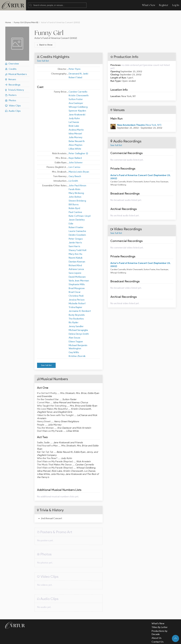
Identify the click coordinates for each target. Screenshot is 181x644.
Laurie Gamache (77, 221)
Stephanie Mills (77, 274)
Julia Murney (75, 127)
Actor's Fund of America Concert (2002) (56, 28)
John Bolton (75, 186)
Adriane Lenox (76, 259)
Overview (12, 53)
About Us (156, 628)
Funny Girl (49, 22)
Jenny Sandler (76, 316)
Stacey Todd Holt (78, 240)
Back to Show (44, 34)
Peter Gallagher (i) (78, 143)
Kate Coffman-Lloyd (80, 206)
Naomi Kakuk (76, 247)
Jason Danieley (77, 209)
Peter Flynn (75, 59)
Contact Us (158, 631)
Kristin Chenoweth (79, 85)
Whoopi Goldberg (78, 97)
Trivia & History (15, 80)
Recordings (13, 74)
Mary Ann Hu (75, 244)
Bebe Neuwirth (77, 131)
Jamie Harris (75, 232)
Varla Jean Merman (79, 270)
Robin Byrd (74, 198)
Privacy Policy (66, 640)
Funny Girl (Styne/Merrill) (26, 12)
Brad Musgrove (77, 278)
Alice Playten (76, 135)
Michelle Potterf (77, 293)
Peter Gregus (76, 228)
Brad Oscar (75, 282)
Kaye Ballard (75, 148)
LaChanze (74, 112)
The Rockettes (76, 308)
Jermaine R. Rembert (80, 301)
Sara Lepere (75, 263)
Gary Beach (75, 166)
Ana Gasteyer (76, 93)
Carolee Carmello (78, 81)
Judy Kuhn (74, 108)
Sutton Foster (76, 89)
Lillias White (75, 138)
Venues (11, 69)
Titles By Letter (160, 617)
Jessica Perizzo (77, 289)
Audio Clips (13, 101)
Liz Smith (73, 170)
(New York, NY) (139, 115)
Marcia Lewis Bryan (79, 161)
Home (8, 12)
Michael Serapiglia (78, 320)
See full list (43, 50)
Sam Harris (74, 236)
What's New (149, 5)
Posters (11, 85)
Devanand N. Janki (78, 63)
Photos (11, 90)
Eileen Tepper (76, 331)
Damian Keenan (77, 251)
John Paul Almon (77, 175)
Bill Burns (74, 194)
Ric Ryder (74, 312)
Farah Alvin (75, 179)
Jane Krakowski (77, 104)
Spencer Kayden (77, 100)
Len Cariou (75, 157)
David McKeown (77, 266)
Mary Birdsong (76, 183)
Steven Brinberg (77, 190)
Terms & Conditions (47, 640)
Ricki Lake (74, 115)
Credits (11, 59)
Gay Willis (74, 342)
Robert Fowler (76, 217)
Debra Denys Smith (79, 323)
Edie (71, 213)
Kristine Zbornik (77, 346)
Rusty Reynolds (77, 305)
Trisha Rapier (76, 297)
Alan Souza (74, 327)
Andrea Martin (76, 119)
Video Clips (13, 95)
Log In (176, 5)
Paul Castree (75, 202)
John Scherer (76, 152)
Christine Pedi (76, 285)
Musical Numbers (16, 64)
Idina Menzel (75, 123)
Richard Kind (75, 255)
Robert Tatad (75, 67)
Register (164, 5)
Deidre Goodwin (77, 224)
